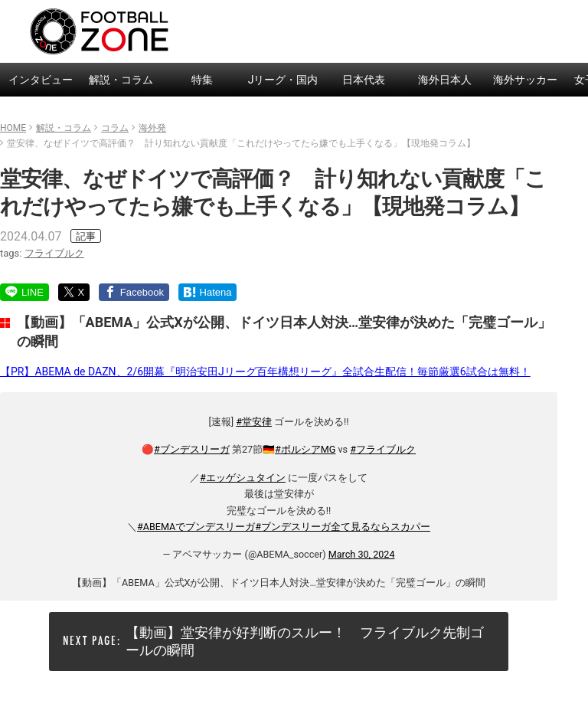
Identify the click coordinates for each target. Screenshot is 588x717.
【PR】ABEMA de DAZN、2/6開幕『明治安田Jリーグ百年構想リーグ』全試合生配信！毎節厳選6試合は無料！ (265, 372)
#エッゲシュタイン (243, 478)
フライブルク (54, 253)
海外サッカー (525, 80)
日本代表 (364, 80)
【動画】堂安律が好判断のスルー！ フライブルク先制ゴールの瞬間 (305, 641)
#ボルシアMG (305, 449)
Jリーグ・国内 (283, 80)
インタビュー (41, 80)
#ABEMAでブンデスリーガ (196, 527)
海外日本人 (445, 80)
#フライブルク (383, 449)
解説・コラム (121, 80)
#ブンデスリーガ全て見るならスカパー (343, 527)
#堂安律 (254, 422)
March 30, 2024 (362, 554)
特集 (202, 80)
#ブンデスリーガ (192, 449)
